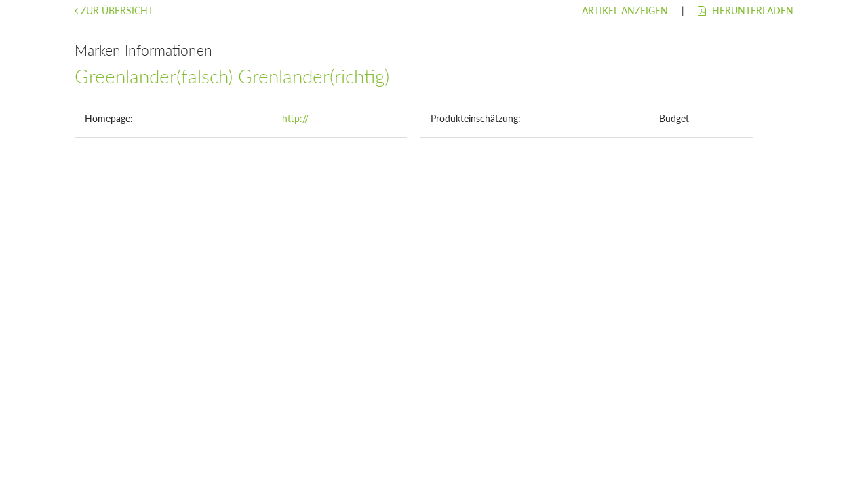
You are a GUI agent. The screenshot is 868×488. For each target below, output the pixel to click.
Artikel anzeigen (625, 11)
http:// (295, 118)
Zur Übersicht (114, 11)
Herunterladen (746, 11)
